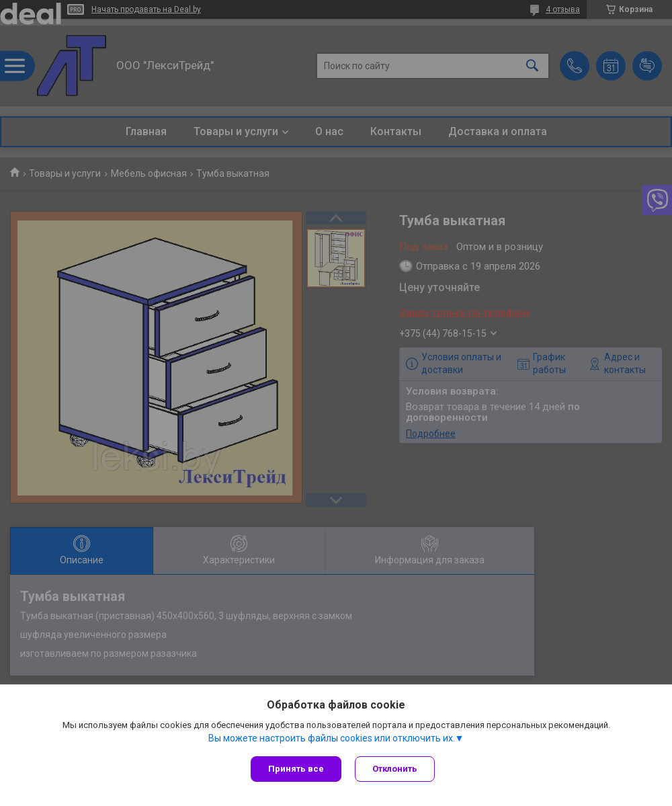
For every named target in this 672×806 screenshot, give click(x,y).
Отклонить (395, 769)
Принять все (296, 769)
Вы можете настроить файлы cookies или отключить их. (332, 738)
